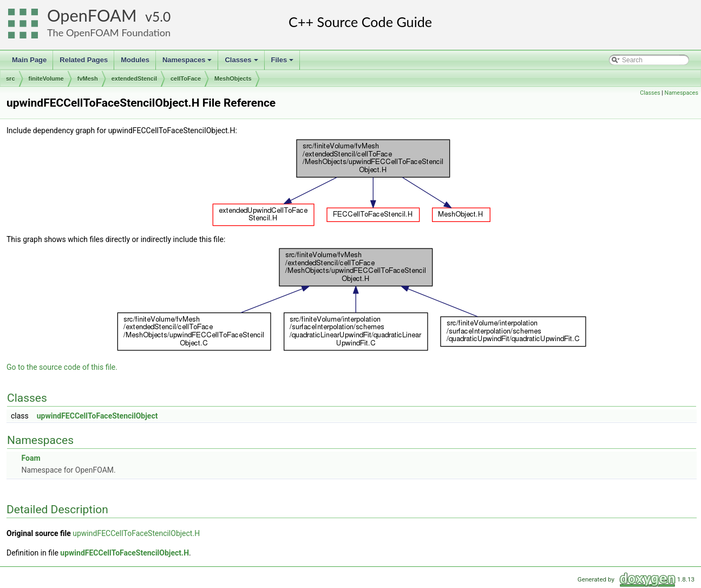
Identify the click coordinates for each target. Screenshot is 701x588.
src (11, 79)
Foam (31, 458)
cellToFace (186, 79)
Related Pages (84, 60)
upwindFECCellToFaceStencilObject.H (136, 533)
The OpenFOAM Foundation (109, 32)
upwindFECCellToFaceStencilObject (97, 416)
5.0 (161, 17)
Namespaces (188, 63)
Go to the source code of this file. (62, 367)
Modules (135, 60)
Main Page (29, 60)
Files (283, 63)
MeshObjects (233, 79)
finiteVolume (46, 79)
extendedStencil (134, 79)
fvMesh (88, 79)
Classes (242, 63)
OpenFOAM (92, 15)
